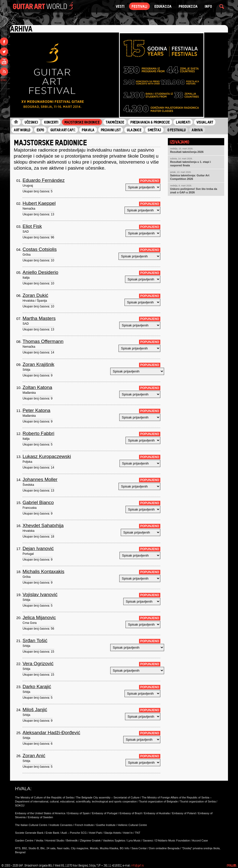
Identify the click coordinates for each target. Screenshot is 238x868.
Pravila (88, 130)
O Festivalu (176, 130)
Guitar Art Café (63, 130)
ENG (4, 80)
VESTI (120, 6)
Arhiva (197, 130)
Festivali (139, 6)
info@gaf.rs (137, 865)
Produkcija (188, 6)
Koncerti (51, 122)
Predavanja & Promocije (150, 122)
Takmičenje (115, 122)
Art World (22, 130)
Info (208, 6)
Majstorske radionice (82, 122)
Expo (40, 130)
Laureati (183, 122)
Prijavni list (111, 130)
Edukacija (163, 6)
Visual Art (205, 122)
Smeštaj (154, 130)
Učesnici (31, 122)
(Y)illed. (232, 865)
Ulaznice (134, 130)
